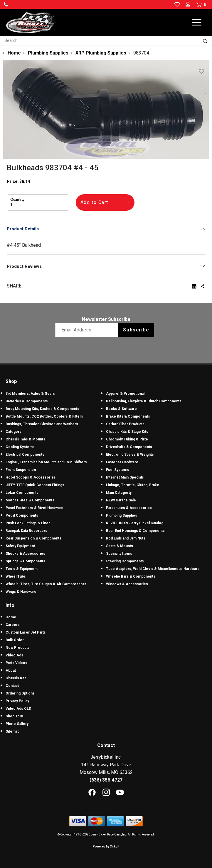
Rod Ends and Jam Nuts (126, 538)
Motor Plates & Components (30, 500)
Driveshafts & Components (129, 447)
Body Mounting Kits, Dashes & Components (42, 409)
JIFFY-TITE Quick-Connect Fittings (35, 485)
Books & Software (121, 409)
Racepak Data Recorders (26, 531)
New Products (18, 648)
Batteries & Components (27, 401)
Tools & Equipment (22, 569)
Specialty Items (119, 554)
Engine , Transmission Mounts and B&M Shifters (46, 462)
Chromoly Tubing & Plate (127, 439)
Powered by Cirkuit (106, 846)
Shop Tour (14, 716)
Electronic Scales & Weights (130, 455)
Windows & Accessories (127, 584)
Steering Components (125, 561)
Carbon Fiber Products (125, 424)
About (11, 670)
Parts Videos (16, 663)
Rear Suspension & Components (33, 538)
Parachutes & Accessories (129, 508)
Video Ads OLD (18, 709)
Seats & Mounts (120, 546)
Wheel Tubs (16, 576)
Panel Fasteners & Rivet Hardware (35, 508)
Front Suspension (21, 470)
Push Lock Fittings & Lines (28, 523)
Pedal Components (22, 515)
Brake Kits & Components (128, 416)
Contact (12, 686)
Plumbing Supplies (122, 515)
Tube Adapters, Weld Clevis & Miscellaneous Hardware (153, 569)
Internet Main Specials (125, 477)
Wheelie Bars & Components (131, 576)
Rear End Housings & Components (135, 531)
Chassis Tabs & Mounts (25, 439)
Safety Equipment (20, 546)
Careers (13, 625)
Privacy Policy (17, 701)
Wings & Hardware (21, 592)
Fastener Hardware (122, 462)
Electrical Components (25, 455)
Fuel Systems (118, 470)
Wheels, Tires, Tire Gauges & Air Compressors (46, 584)
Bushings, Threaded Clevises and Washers (42, 424)
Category (13, 432)
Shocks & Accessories (25, 554)
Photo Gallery (17, 724)
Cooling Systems (20, 447)
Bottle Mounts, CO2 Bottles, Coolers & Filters (44, 416)
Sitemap (12, 731)
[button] (6, 4)
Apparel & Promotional (125, 394)
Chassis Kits (16, 678)
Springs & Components (25, 561)
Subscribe (136, 330)
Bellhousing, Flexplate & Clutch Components (144, 401)
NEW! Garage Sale (121, 500)
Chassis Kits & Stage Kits (127, 432)
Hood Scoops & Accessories (31, 477)
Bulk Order (15, 640)
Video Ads (14, 655)
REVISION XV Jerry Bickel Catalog (135, 523)
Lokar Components (22, 493)
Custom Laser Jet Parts (26, 632)
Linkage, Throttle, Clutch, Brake (133, 485)
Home (11, 617)
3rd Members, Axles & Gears (30, 394)
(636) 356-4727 (106, 780)
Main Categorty (119, 493)
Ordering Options (20, 693)
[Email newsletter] (88, 330)
